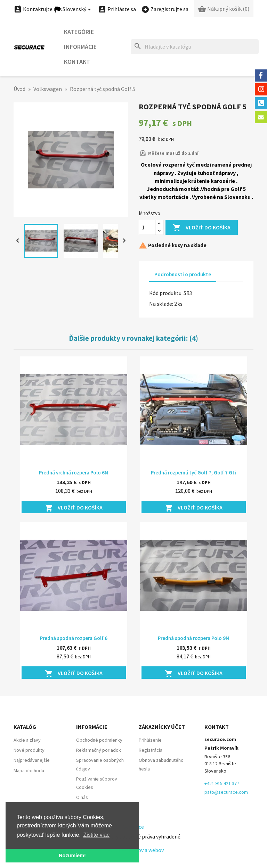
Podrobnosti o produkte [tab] (183, 274)
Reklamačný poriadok (99, 750)
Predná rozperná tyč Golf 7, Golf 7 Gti (193, 473)
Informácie (80, 47)
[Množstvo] (147, 227)
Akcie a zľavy (27, 740)
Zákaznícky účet (162, 727)
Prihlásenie (150, 740)
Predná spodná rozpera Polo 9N (193, 638)
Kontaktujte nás (38, 9)
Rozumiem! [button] (72, 856)
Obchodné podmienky (99, 740)
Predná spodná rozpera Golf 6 (74, 638)
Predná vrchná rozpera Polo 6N (74, 473)
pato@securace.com (226, 792)
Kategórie (79, 32)
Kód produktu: (166, 293)
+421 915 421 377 (222, 783)
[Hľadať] (195, 47)
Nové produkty (29, 750)
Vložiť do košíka (202, 228)
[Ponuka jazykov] (73, 10)
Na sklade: (161, 304)
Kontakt (77, 62)
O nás (82, 797)
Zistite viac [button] (97, 835)
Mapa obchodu (29, 770)
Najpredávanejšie (32, 760)
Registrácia (151, 750)
